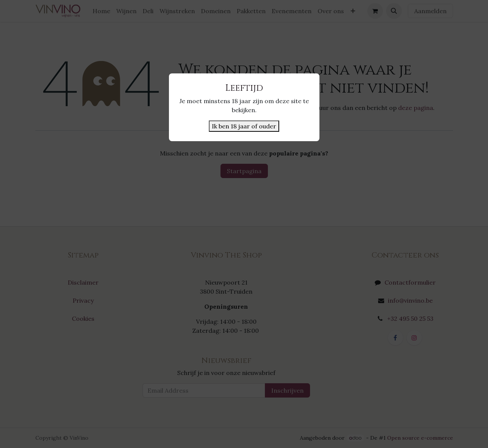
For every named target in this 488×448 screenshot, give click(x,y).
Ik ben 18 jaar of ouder (244, 126)
